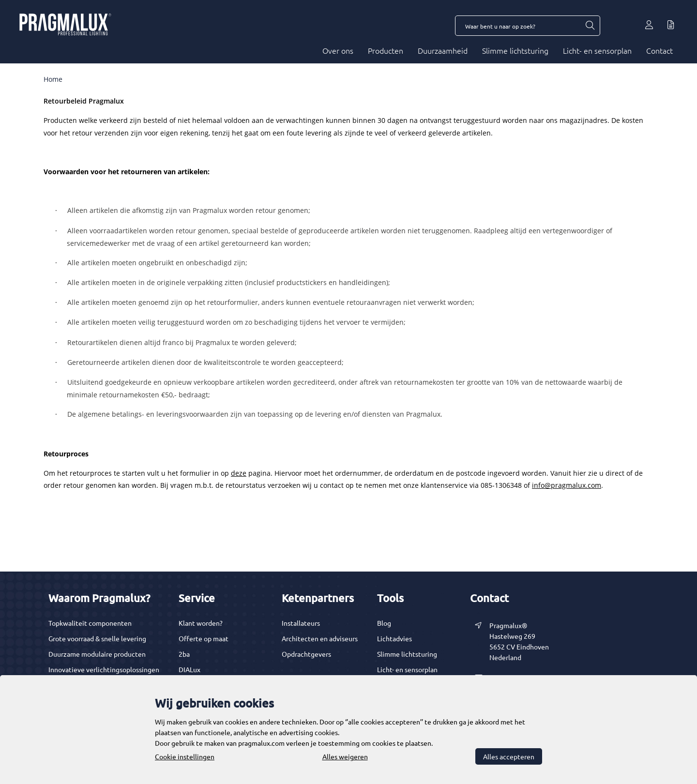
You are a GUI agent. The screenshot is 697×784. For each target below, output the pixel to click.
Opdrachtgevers (306, 654)
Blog (384, 623)
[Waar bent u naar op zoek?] (590, 26)
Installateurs (301, 623)
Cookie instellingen (185, 756)
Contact (659, 50)
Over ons (338, 50)
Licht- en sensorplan (597, 50)
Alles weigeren (345, 756)
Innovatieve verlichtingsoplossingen (104, 669)
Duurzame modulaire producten (97, 654)
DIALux (189, 669)
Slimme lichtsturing (515, 50)
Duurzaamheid (443, 50)
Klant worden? (201, 623)
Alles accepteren (509, 756)
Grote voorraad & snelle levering (97, 638)
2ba (184, 654)
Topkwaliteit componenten (90, 623)
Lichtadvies (394, 638)
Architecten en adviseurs (320, 638)
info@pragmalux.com (567, 485)
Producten (386, 50)
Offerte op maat (204, 638)
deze (239, 473)
